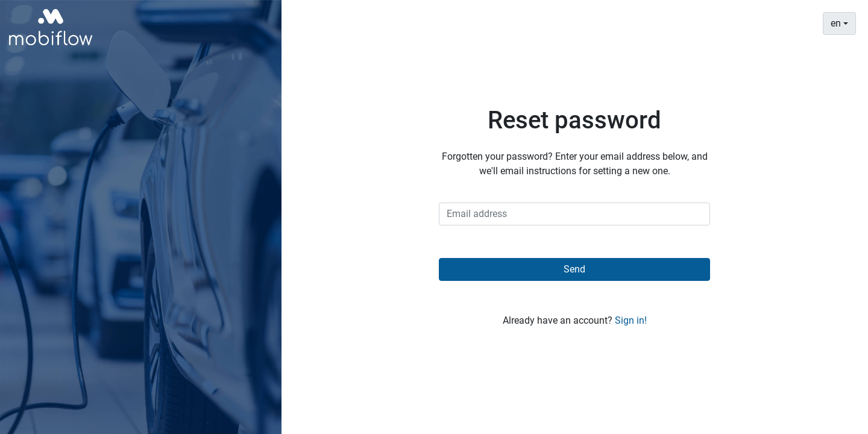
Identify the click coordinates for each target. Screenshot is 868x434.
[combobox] (839, 24)
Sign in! (631, 320)
